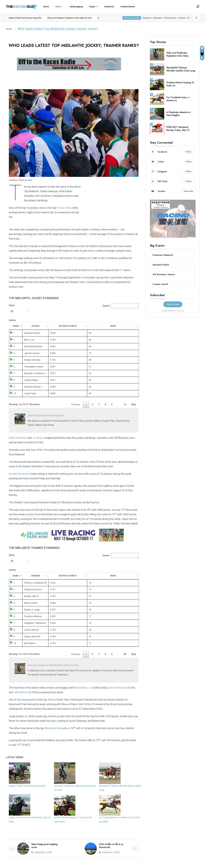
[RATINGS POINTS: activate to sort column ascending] (68, 326)
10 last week (64, 208)
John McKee (21, 692)
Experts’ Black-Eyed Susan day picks (17, 18)
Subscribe (188, 191)
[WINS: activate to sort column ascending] (113, 326)
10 (15, 393)
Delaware (158, 18)
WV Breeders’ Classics (164, 274)
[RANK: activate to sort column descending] (16, 326)
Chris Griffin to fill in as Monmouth (111, 846)
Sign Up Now (173, 304)
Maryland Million (161, 265)
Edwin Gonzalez (18, 438)
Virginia (182, 18)
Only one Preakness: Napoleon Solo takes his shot (62, 18)
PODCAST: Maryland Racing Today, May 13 (178, 129)
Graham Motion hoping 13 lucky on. (180, 84)
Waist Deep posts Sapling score (44, 846)
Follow (188, 152)
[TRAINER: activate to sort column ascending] (35, 576)
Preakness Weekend (163, 255)
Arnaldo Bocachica (19, 474)
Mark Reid (56, 728)
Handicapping (76, 7)
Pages (92, 7)
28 (125, 654)
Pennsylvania (170, 18)
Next (134, 404)
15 (125, 404)
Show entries (19, 313)
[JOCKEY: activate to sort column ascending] (35, 326)
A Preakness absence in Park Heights (178, 114)
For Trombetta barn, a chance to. (178, 99)
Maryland (147, 18)
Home (46, 7)
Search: (121, 306)
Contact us (109, 7)
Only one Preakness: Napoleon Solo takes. (178, 54)
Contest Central (128, 7)
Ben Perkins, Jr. (83, 688)
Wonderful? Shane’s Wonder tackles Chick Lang (181, 69)
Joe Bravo (38, 438)
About (58, 7)
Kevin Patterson (118, 688)
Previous (76, 404)
